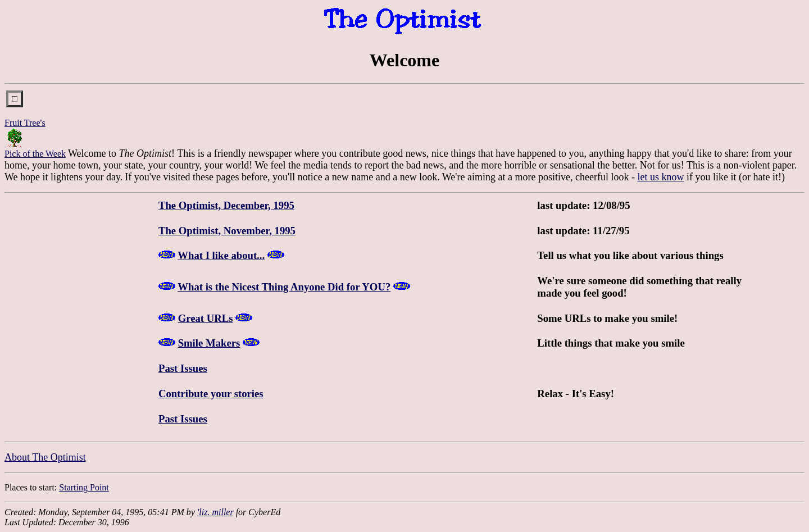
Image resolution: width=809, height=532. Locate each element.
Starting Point (84, 487)
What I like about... (221, 255)
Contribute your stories (211, 394)
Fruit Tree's (25, 123)
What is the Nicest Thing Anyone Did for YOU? (284, 287)
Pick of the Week (35, 154)
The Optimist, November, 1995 (227, 231)
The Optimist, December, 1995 (226, 205)
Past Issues (183, 368)
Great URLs (206, 318)
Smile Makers (209, 343)
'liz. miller (215, 512)
